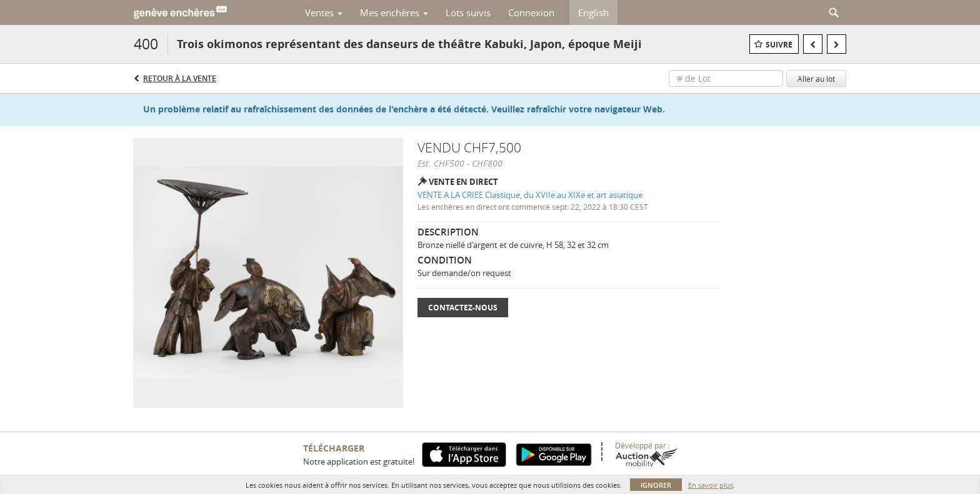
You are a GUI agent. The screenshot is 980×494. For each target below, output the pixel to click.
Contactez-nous (463, 308)
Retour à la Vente (180, 78)
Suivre (779, 45)
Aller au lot (816, 79)
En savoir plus (711, 485)
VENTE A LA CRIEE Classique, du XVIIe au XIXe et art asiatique (530, 195)
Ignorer (656, 485)
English (593, 12)
